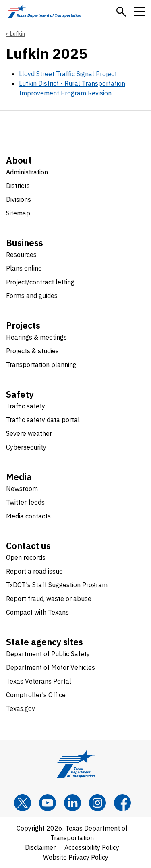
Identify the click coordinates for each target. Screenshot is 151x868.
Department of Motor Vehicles (51, 667)
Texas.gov (21, 708)
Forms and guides (32, 296)
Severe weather (29, 433)
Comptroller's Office (36, 695)
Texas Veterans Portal (39, 681)
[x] (23, 803)
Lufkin (18, 34)
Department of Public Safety (48, 654)
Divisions (19, 199)
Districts (18, 186)
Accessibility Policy (92, 847)
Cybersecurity (26, 447)
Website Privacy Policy (76, 857)
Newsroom (22, 489)
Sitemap (18, 213)
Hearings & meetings (36, 337)
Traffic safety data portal (43, 420)
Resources (21, 255)
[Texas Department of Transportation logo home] (44, 11)
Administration (27, 172)
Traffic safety (26, 406)
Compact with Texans (37, 612)
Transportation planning (41, 365)
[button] (121, 12)
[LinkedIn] (72, 803)
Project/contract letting (40, 282)
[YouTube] (48, 803)
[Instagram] (97, 803)
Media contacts (28, 516)
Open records (26, 557)
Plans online (24, 268)
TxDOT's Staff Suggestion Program (57, 585)
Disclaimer (40, 847)
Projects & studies (32, 351)
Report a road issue (34, 571)
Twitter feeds (25, 502)
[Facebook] (122, 803)
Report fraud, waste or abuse (49, 599)
